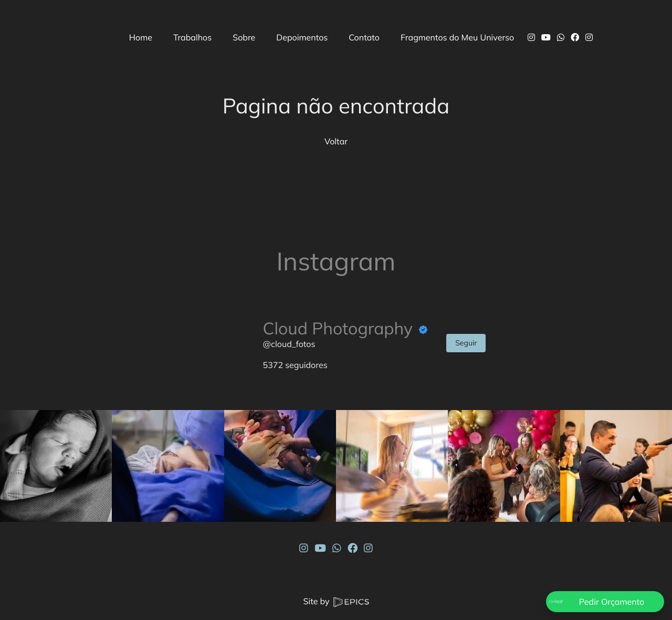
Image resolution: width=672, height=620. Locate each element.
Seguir (466, 343)
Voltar (336, 141)
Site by (336, 601)
